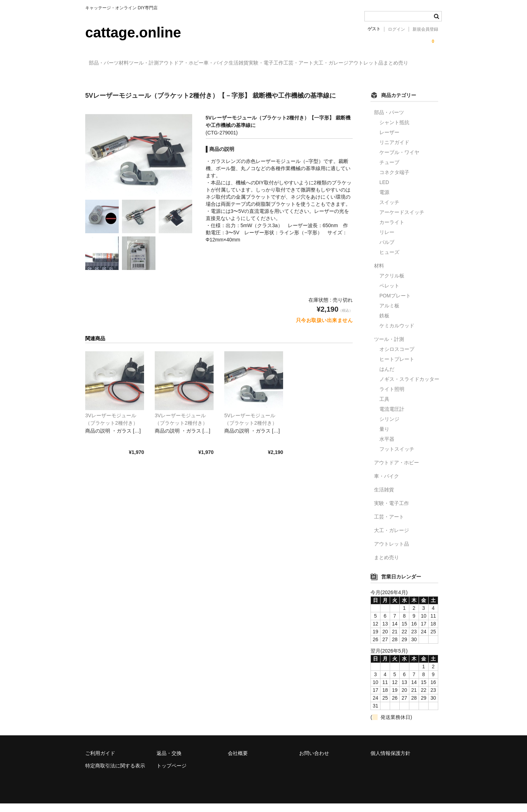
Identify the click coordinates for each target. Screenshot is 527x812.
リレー (387, 240)
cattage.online (133, 32)
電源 (384, 200)
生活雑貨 (316, 63)
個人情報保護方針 (390, 761)
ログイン (396, 29)
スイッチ (389, 210)
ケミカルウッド (397, 334)
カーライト (392, 230)
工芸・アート (405, 63)
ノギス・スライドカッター (409, 387)
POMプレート (395, 304)
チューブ (389, 170)
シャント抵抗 (394, 131)
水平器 (387, 447)
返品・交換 (169, 761)
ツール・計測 (177, 63)
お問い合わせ (314, 761)
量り (384, 437)
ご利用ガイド (100, 761)
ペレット (389, 294)
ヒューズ (389, 260)
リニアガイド (394, 150)
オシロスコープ (397, 357)
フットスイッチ (397, 457)
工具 (384, 407)
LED (384, 190)
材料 (142, 63)
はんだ (387, 377)
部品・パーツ (108, 63)
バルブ (387, 250)
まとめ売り (204, 78)
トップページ (172, 774)
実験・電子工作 (358, 63)
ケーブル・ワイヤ (399, 160)
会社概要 (238, 761)
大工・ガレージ (110, 78)
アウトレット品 (159, 78)
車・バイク (278, 63)
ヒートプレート (397, 367)
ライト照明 (392, 397)
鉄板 (384, 324)
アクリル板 (392, 284)
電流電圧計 (392, 417)
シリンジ (389, 427)
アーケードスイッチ (402, 220)
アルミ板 (389, 314)
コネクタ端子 (394, 180)
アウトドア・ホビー (229, 63)
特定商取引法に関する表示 (115, 774)
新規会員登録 (425, 29)
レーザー (389, 141)
